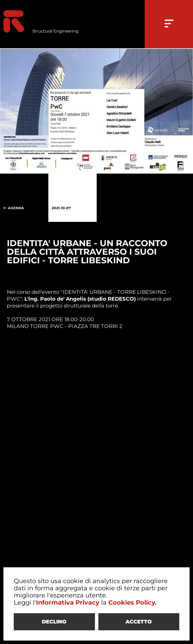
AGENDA (24, 198)
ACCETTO (139, 622)
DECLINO (54, 622)
